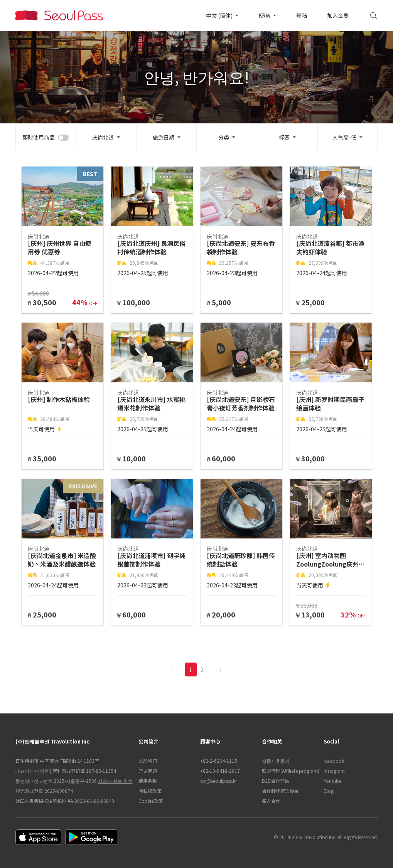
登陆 (302, 15)
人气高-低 (344, 137)
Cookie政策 (151, 801)
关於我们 (148, 761)
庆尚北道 (103, 137)
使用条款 (148, 781)
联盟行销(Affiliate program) (289, 771)
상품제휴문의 (276, 761)
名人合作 (271, 801)
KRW (265, 15)
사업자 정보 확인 (115, 781)
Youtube (332, 781)
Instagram (334, 771)
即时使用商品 (39, 137)
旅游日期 (164, 137)
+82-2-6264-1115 (219, 761)
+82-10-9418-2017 (220, 771)
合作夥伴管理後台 (280, 791)
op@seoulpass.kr (218, 781)
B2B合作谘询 (276, 781)
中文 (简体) (220, 15)
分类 (224, 137)
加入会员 (338, 15)
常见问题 (148, 771)
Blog (329, 791)
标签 (284, 137)
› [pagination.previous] (220, 670)
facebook (334, 761)
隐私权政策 (150, 791)
